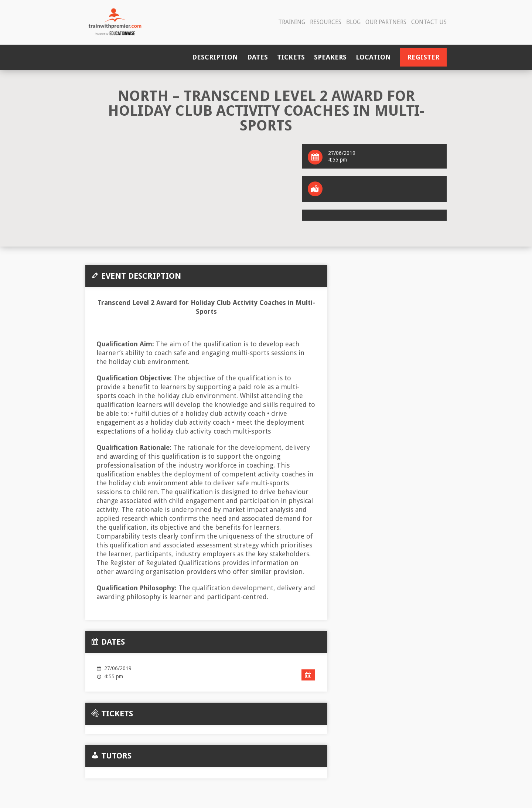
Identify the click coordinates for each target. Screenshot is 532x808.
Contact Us (429, 22)
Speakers (330, 57)
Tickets (291, 57)
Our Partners (386, 22)
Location (373, 57)
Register (423, 57)
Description (215, 57)
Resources (326, 22)
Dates (258, 57)
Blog (353, 22)
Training (292, 22)
